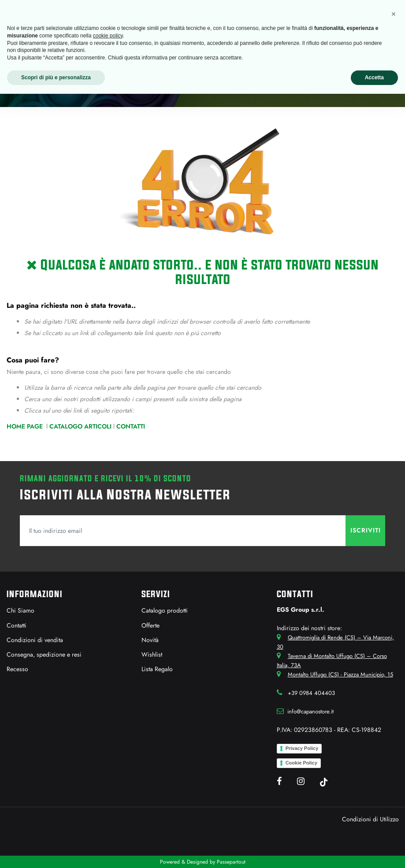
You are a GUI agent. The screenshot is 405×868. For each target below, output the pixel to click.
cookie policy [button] (108, 36)
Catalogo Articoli (80, 426)
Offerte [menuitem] (150, 625)
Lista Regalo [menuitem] (157, 669)
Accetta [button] (374, 78)
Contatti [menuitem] (17, 625)
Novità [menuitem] (150, 640)
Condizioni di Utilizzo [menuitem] (370, 819)
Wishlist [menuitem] (152, 654)
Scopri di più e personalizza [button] (56, 78)
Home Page (26, 426)
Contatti (131, 426)
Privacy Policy (302, 748)
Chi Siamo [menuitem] (20, 610)
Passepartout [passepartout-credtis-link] (231, 862)
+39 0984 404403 (311, 693)
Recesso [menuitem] (17, 669)
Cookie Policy (301, 763)
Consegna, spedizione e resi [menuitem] (44, 654)
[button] (365, 531)
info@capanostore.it (310, 711)
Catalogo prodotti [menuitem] (165, 610)
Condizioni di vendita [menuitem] (35, 640)
